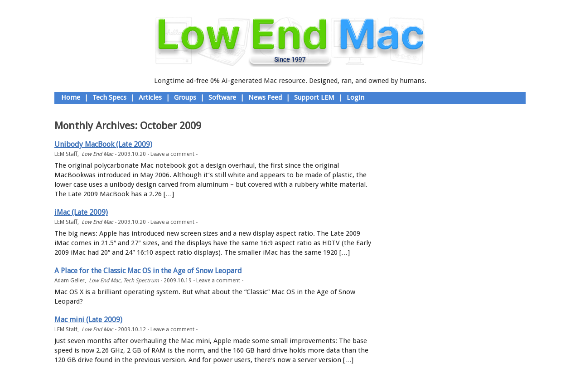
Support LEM (314, 97)
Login (355, 97)
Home (71, 97)
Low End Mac (97, 154)
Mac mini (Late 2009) (88, 320)
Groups (185, 97)
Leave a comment (172, 154)
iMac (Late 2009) (81, 212)
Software (222, 97)
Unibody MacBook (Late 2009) (103, 144)
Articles (150, 97)
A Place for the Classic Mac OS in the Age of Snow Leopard (148, 271)
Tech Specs (109, 97)
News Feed (265, 97)
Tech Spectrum (141, 281)
